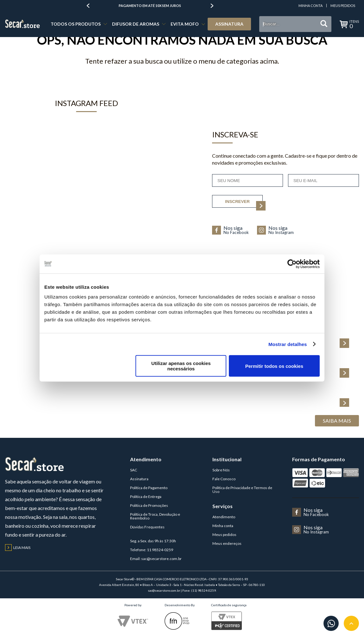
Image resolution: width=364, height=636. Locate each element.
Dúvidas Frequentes (147, 527)
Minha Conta (311, 6)
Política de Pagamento (149, 488)
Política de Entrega (146, 497)
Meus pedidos (224, 535)
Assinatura (229, 24)
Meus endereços (227, 543)
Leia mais (18, 548)
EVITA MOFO (185, 24)
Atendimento (224, 517)
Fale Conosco (224, 479)
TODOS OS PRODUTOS (76, 24)
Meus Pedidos (343, 6)
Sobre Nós (221, 470)
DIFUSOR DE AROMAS (136, 24)
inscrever (244, 204)
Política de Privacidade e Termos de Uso (242, 490)
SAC (134, 470)
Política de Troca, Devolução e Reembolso (155, 516)
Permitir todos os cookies (274, 366)
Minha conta (223, 526)
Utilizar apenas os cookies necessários (181, 366)
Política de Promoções (149, 505)
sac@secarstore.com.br (161, 559)
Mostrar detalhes (288, 344)
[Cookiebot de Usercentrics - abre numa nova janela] (292, 264)
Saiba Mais (337, 421)
